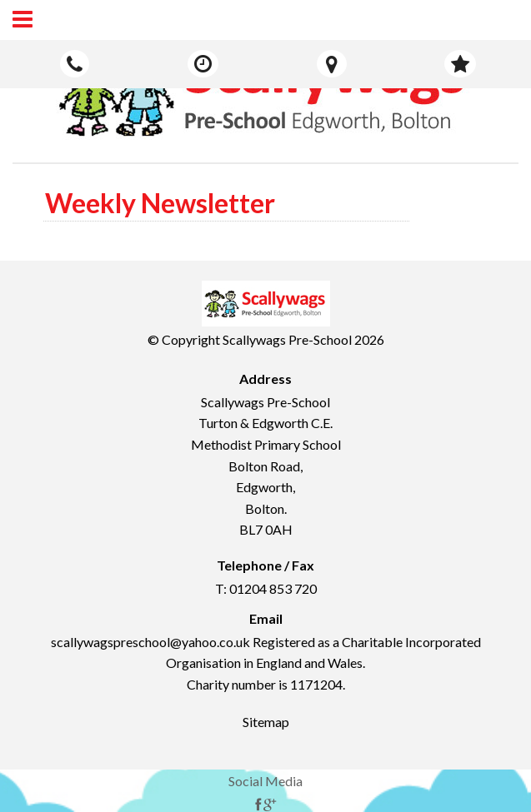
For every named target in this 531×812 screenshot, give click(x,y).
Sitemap (266, 722)
